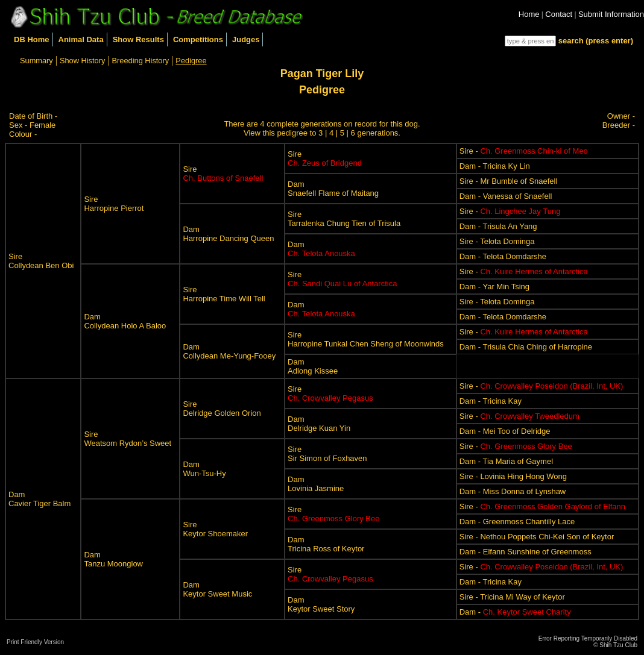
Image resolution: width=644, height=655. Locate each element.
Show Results (138, 39)
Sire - (524, 151)
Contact (559, 14)
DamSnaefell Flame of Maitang (333, 189)
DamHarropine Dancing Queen (228, 234)
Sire (223, 174)
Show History (82, 61)
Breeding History (141, 61)
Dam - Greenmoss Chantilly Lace (517, 522)
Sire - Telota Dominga (497, 241)
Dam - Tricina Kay (491, 401)
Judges (246, 39)
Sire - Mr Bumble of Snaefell (509, 181)
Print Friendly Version (35, 642)
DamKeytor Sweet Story (321, 604)
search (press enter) (596, 41)
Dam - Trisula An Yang (498, 226)
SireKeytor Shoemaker (215, 529)
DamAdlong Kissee (313, 366)
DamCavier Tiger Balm (39, 499)
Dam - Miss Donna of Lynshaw (513, 491)
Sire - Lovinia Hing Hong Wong (513, 476)
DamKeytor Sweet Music (217, 589)
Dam (321, 249)
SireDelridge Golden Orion (222, 409)
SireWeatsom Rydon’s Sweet (128, 439)
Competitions (198, 39)
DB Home (32, 39)
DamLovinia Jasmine (316, 484)
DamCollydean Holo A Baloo (125, 321)
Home (529, 14)
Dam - (515, 612)
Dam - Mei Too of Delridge (505, 431)
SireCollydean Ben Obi (41, 261)
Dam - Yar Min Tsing (494, 287)
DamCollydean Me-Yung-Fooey (229, 351)
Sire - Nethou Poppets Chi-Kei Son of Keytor (537, 537)
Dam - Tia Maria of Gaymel (506, 461)
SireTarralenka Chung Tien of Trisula (344, 219)
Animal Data (81, 39)
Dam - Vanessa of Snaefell (506, 196)
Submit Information (611, 14)
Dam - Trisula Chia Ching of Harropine (526, 347)
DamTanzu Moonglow (113, 559)
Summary (36, 61)
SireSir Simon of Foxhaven (327, 454)
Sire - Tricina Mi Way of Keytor (512, 597)
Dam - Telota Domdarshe (503, 256)
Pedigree (191, 61)
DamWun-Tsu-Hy (204, 469)
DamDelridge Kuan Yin (319, 424)
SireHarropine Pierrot (114, 204)
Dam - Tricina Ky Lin (495, 166)
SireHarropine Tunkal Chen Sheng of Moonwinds (366, 339)
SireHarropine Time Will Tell (224, 294)
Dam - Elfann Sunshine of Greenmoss (526, 552)
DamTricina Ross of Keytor (326, 544)
